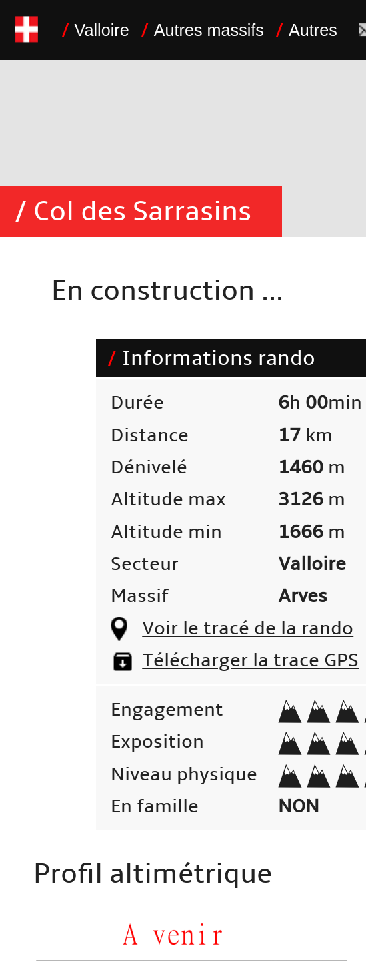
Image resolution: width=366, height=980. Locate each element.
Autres (313, 30)
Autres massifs (209, 30)
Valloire (102, 30)
